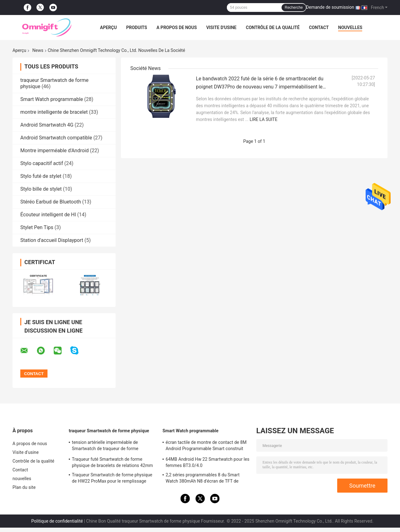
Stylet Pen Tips (37, 227)
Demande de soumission (330, 7)
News (38, 50)
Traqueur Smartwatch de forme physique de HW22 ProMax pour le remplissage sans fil (112, 479)
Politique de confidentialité (57, 521)
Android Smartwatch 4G (47, 125)
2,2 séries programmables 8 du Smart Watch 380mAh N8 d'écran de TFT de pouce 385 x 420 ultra (203, 479)
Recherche (294, 8)
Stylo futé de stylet (41, 176)
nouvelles (350, 28)
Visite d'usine (221, 28)
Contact (319, 28)
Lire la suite (264, 119)
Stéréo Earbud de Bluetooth (51, 202)
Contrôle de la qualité (273, 28)
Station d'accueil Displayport (52, 240)
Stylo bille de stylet (41, 189)
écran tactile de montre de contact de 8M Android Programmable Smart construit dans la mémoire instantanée (206, 446)
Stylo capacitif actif (42, 163)
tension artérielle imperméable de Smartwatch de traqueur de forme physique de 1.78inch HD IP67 (105, 446)
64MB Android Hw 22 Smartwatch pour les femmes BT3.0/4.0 (207, 462)
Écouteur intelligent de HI (48, 215)
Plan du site (24, 487)
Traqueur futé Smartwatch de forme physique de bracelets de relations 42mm (112, 462)
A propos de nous (177, 28)
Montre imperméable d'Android (55, 151)
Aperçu (108, 28)
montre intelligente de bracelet (54, 112)
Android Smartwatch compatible (56, 138)
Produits (137, 28)
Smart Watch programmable (52, 99)
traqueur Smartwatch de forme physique (109, 431)
